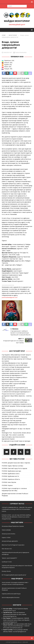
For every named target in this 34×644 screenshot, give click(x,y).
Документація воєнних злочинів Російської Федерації (15, 495)
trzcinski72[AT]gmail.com (20, 632)
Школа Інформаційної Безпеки (11, 597)
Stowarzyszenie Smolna (8, 534)
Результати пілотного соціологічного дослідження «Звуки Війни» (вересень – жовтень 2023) (17, 396)
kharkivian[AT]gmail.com (10, 616)
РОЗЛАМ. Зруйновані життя (10, 476)
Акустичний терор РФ (8, 386)
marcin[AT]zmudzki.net (16, 628)
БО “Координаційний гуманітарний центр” (14, 575)
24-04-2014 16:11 (8, 52)
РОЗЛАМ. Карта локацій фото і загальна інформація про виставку (14, 489)
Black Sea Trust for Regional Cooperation (13, 545)
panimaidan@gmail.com (10, 297)
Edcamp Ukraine (6, 571)
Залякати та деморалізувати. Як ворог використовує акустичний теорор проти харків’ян (14, 425)
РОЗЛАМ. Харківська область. (11, 479)
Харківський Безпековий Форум (11, 594)
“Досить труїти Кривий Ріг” (9, 558)
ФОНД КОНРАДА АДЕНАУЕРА (10, 541)
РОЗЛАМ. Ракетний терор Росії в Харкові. (15, 468)
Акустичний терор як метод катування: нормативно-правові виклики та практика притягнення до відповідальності (15, 373)
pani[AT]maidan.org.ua (9, 611)
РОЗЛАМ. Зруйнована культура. (12, 471)
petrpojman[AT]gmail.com (10, 622)
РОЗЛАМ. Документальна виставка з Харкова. (16, 463)
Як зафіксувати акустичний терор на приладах (16, 441)
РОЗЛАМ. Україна (7, 485)
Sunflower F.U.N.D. (7, 562)
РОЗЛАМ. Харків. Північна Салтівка (12, 466)
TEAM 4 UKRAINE (6, 530)
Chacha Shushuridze (21, 52)
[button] (32, 2)
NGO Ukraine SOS (7, 549)
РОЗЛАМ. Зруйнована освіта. (11, 474)
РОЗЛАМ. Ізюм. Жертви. (9, 482)
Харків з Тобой (6, 537)
